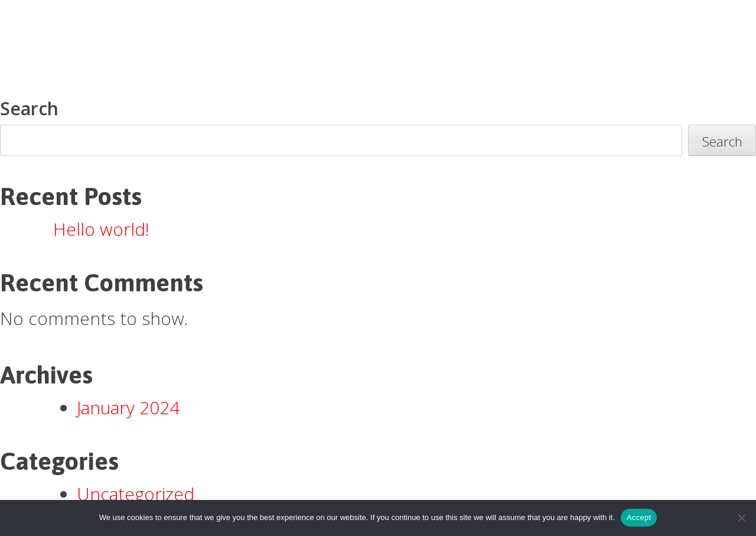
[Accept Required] (741, 518)
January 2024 (128, 407)
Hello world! (101, 229)
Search (29, 108)
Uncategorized (136, 494)
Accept (639, 517)
